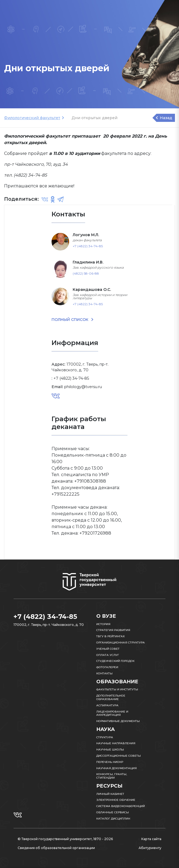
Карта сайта (151, 839)
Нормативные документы (118, 721)
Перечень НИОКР (110, 762)
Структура (105, 737)
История (103, 624)
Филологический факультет (32, 118)
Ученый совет (108, 649)
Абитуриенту (150, 848)
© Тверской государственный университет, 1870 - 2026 (65, 839)
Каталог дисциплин (113, 819)
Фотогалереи (107, 667)
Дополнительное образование (111, 697)
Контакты (104, 673)
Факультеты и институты (117, 689)
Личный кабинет (110, 794)
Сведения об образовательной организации (56, 848)
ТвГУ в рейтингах (111, 636)
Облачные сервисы (113, 812)
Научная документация (116, 768)
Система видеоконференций (121, 806)
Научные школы (110, 750)
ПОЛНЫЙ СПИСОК (71, 320)
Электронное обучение (116, 800)
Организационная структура (121, 643)
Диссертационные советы (119, 756)
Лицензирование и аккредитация (112, 713)
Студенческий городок (115, 661)
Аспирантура (107, 705)
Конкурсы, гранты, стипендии (112, 776)
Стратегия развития (113, 630)
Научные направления (116, 743)
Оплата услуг (108, 655)
